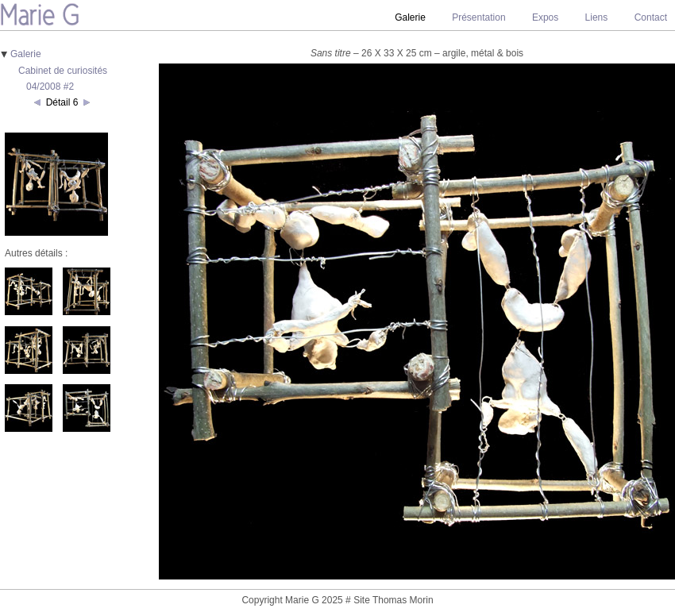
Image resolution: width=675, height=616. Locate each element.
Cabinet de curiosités (63, 71)
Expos (545, 17)
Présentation (478, 17)
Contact (651, 17)
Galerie (26, 54)
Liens (597, 17)
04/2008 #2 (50, 87)
